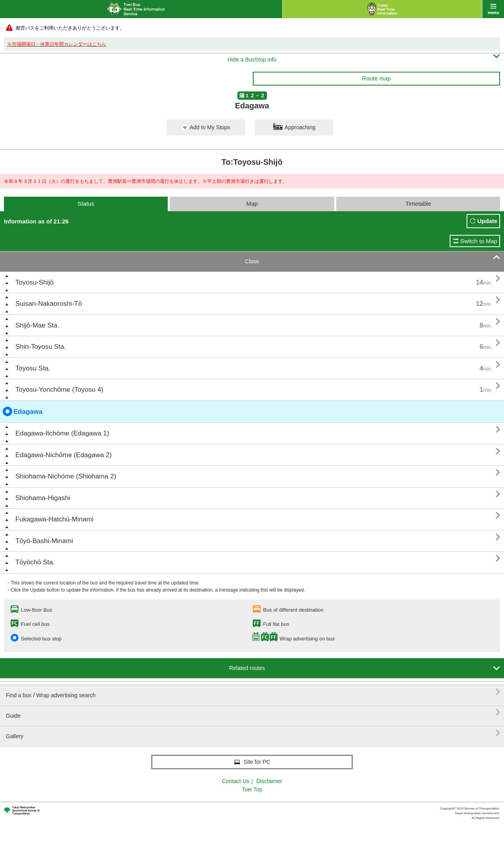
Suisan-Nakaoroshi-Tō (49, 304)
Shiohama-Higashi (43, 498)
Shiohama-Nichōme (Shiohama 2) (66, 476)
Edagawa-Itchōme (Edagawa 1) (62, 433)
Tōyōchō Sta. (35, 562)
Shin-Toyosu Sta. (41, 347)
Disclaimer (269, 781)
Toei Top (252, 789)
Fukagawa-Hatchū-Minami (54, 519)
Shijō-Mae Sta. (37, 325)
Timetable (418, 204)
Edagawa (23, 411)
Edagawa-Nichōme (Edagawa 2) (64, 455)
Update (487, 221)
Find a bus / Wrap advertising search (253, 692)
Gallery (253, 733)
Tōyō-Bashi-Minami (44, 541)
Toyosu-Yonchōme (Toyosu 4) (59, 390)
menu (493, 9)
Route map (376, 78)
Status (86, 204)
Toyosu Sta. (33, 368)
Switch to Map (479, 241)
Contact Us (236, 781)
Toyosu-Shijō (34, 282)
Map (252, 204)
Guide (253, 713)
